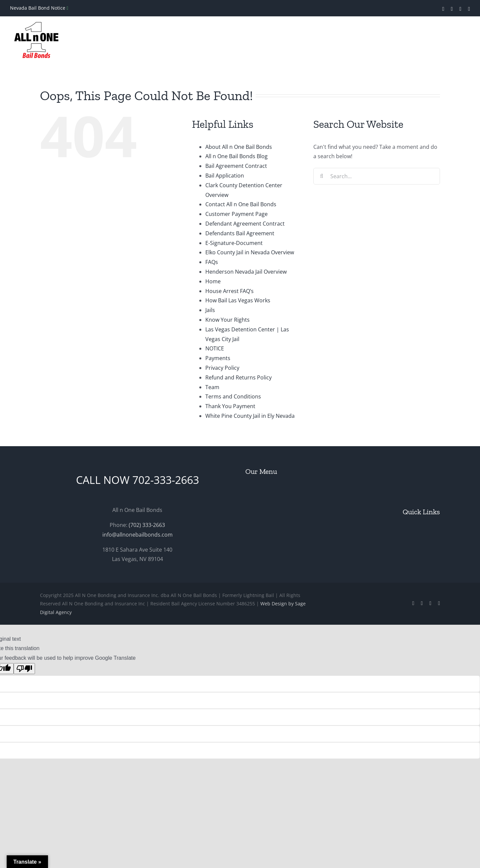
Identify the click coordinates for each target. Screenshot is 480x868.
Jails (210, 310)
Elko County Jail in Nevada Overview (250, 252)
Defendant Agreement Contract (245, 224)
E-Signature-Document (234, 243)
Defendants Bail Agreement (240, 233)
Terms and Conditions (233, 396)
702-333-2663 (166, 480)
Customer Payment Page (236, 214)
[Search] (322, 176)
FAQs (212, 262)
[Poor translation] (24, 669)
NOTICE (215, 348)
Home (213, 281)
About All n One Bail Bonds (239, 147)
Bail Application (225, 176)
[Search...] (377, 176)
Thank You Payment (230, 406)
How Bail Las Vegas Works (238, 300)
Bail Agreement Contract (236, 166)
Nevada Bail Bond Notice (38, 8)
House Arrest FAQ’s (229, 291)
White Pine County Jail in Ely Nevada (250, 416)
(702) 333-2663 (147, 525)
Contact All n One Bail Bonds (241, 204)
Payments (218, 358)
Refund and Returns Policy (238, 377)
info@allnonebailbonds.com (137, 535)
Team (212, 387)
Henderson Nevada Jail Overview (246, 272)
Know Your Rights (227, 320)
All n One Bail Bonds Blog (236, 156)
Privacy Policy (222, 368)
